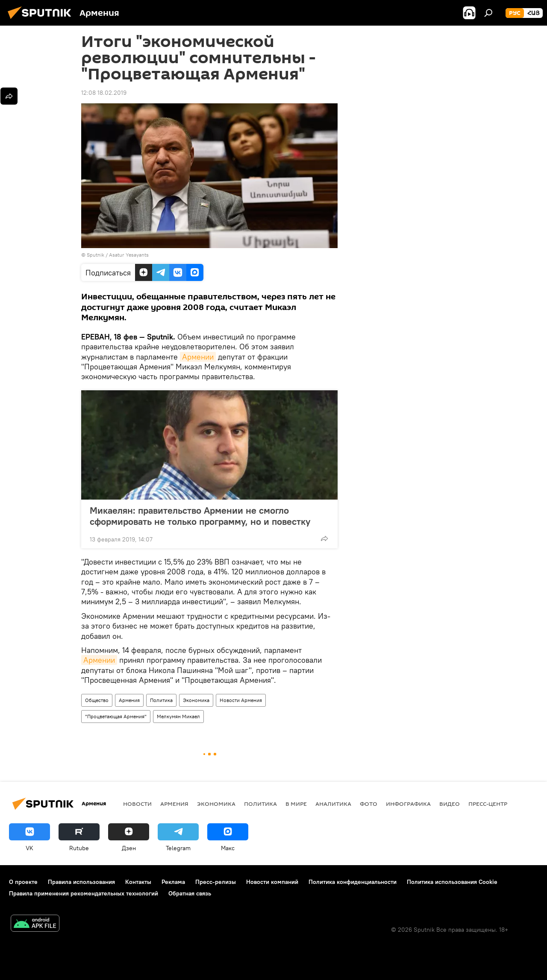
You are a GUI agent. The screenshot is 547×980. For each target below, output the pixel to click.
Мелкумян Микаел (178, 716)
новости (137, 804)
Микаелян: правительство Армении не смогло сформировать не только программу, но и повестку (209, 516)
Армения (129, 700)
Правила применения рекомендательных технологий (84, 893)
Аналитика (333, 804)
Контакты (138, 882)
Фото (369, 804)
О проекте (23, 882)
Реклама (173, 882)
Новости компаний (272, 882)
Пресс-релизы (216, 882)
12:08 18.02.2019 (104, 93)
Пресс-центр (488, 804)
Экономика (196, 700)
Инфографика (408, 804)
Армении (198, 357)
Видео (450, 804)
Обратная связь (190, 893)
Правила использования (81, 882)
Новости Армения (241, 700)
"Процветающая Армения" (116, 716)
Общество (97, 700)
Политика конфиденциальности (353, 882)
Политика (161, 700)
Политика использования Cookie (452, 882)
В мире (296, 804)
